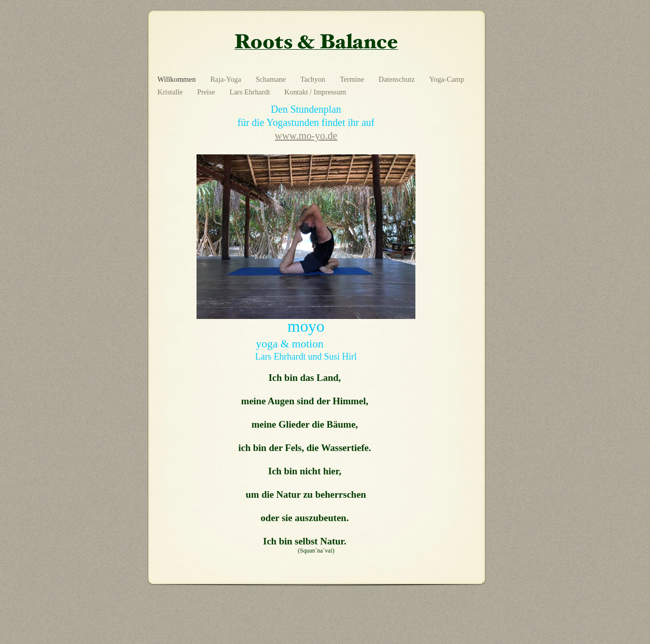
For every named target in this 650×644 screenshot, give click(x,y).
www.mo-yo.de (306, 136)
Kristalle (171, 92)
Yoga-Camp (447, 79)
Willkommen (177, 79)
